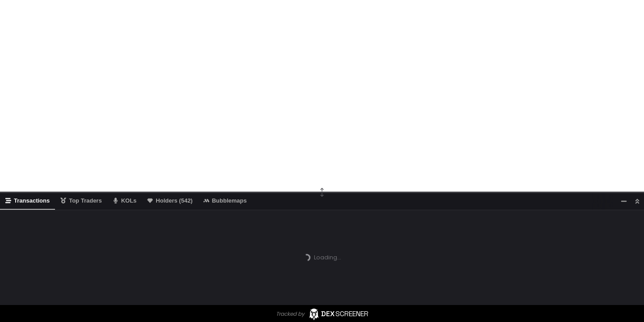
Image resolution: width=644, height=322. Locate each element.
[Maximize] (637, 201)
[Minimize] (624, 201)
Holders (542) (170, 201)
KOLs (125, 201)
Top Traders (81, 201)
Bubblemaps (225, 201)
